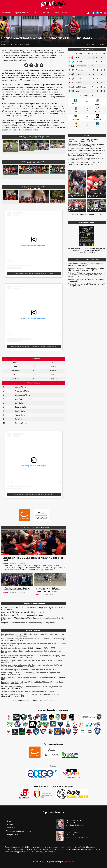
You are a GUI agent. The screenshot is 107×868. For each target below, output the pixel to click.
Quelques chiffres (13, 834)
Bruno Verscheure (24, 44)
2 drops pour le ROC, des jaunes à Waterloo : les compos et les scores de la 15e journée (32, 619)
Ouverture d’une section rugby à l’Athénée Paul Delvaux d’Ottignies (86, 145)
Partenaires (11, 828)
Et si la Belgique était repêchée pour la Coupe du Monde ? (85, 264)
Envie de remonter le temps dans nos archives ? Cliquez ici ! (34, 700)
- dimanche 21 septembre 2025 (30, 695)
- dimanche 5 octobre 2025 (30, 691)
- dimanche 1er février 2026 (31, 652)
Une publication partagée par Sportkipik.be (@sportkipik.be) (34, 273)
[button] (11, 146)
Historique (10, 821)
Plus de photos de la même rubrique (87, 214)
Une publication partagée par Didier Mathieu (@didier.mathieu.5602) (34, 347)
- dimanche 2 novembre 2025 (33, 683)
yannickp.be (69, 862)
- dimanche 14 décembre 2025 (33, 657)
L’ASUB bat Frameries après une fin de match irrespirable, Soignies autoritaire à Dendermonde (33, 608)
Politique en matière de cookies (18, 831)
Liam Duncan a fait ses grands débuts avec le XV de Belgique (85, 163)
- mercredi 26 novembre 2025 (30, 670)
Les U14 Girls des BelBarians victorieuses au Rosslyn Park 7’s (83, 140)
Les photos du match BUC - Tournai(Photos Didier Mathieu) (34, 162)
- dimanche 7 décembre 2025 (32, 661)
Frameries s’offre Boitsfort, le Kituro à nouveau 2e (86, 280)
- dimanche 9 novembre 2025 (33, 678)
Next (61, 146)
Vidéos (65, 13)
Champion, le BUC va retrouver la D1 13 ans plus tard (22, 612)
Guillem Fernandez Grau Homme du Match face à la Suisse (86, 154)
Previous (7, 146)
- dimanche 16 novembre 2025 (31, 674)
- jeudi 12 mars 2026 (33, 635)
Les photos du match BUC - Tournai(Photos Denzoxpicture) (34, 187)
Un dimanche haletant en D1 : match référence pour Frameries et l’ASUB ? (86, 269)
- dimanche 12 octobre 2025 (32, 687)
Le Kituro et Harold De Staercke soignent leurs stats (22, 615)
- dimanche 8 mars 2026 (33, 640)
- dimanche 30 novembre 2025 (32, 666)
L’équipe (9, 824)
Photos (56, 13)
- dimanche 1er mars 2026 (34, 644)
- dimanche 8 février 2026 (28, 648)
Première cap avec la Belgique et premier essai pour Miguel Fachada (86, 149)
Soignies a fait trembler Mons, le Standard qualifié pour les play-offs (28, 623)
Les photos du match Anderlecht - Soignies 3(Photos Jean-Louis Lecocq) (34, 137)
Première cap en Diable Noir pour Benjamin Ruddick (85, 159)
